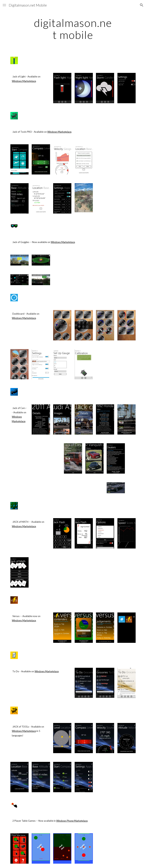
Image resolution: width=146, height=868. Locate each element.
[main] (73, 29)
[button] (4, 5)
